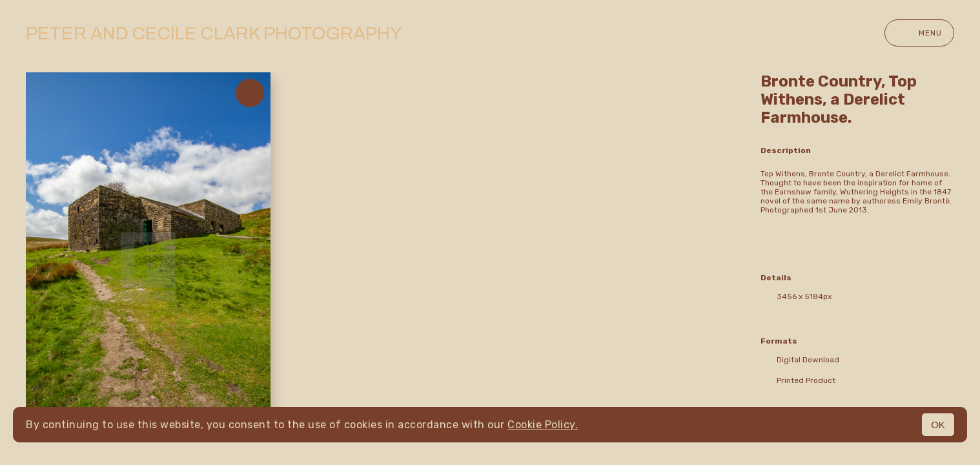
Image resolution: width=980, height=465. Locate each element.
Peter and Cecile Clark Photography (214, 33)
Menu (919, 33)
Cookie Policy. (543, 425)
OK (938, 425)
